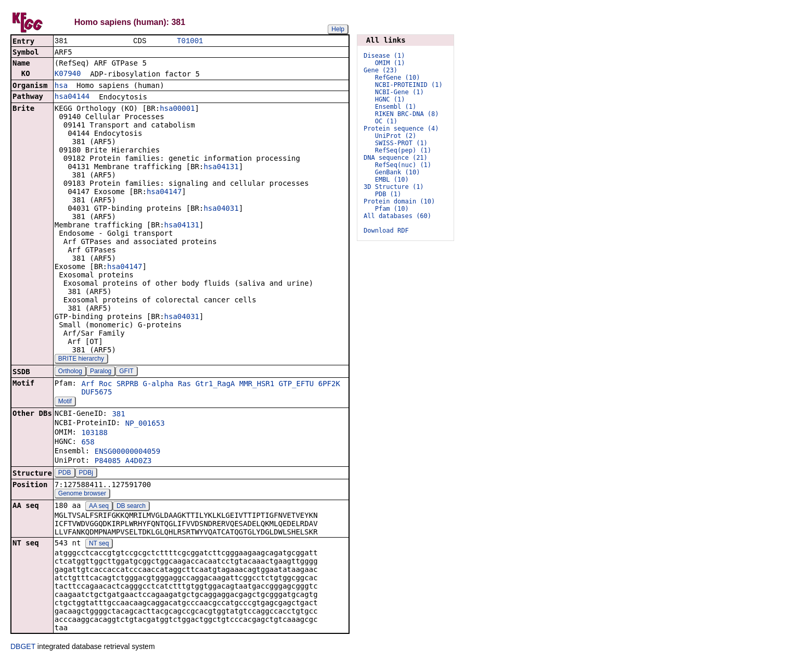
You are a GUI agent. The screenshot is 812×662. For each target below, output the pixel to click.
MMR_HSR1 (257, 385)
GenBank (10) (398, 172)
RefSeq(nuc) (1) (403, 165)
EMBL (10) (392, 180)
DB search (131, 507)
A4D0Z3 (139, 462)
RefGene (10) (398, 78)
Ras (184, 385)
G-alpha (158, 385)
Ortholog (70, 372)
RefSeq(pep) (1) (403, 150)
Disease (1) (384, 56)
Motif (65, 402)
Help (338, 29)
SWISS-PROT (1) (401, 143)
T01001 (190, 41)
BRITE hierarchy (81, 360)
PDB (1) (388, 194)
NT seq (99, 544)
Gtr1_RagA (215, 385)
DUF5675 (96, 393)
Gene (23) (381, 70)
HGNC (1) (390, 99)
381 (118, 415)
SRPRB (127, 385)
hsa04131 (221, 168)
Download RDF (386, 231)
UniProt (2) (396, 136)
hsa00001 (177, 109)
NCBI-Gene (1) (399, 92)
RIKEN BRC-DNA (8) (407, 114)
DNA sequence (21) (396, 158)
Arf (88, 385)
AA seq (99, 507)
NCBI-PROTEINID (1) (409, 85)
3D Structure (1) (394, 187)
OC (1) (386, 121)
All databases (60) (397, 216)
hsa (61, 86)
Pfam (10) (392, 209)
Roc (105, 385)
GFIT (126, 372)
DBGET (23, 647)
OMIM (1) (390, 63)
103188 (94, 434)
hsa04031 (221, 209)
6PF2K (329, 385)
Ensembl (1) (396, 107)
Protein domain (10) (399, 201)
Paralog (101, 372)
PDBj (86, 474)
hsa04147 (164, 193)
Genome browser (82, 494)
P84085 (108, 462)
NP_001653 (145, 424)
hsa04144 (72, 97)
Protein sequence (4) (401, 129)
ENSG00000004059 (127, 452)
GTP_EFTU (296, 385)
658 (88, 443)
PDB (65, 474)
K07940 (68, 74)
